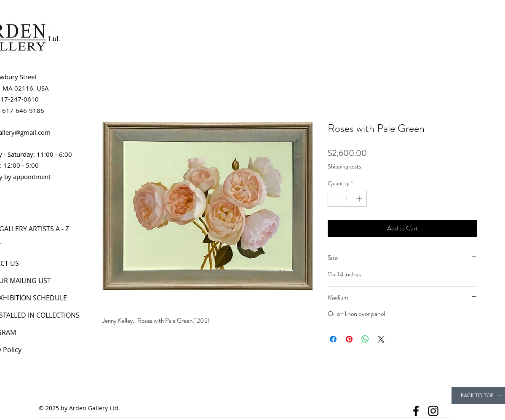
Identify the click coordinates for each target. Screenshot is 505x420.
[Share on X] (381, 339)
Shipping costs (344, 167)
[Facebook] (416, 411)
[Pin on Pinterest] (349, 339)
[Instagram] (433, 411)
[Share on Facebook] (333, 339)
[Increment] (360, 199)
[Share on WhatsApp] (365, 339)
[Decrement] (334, 199)
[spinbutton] (347, 199)
